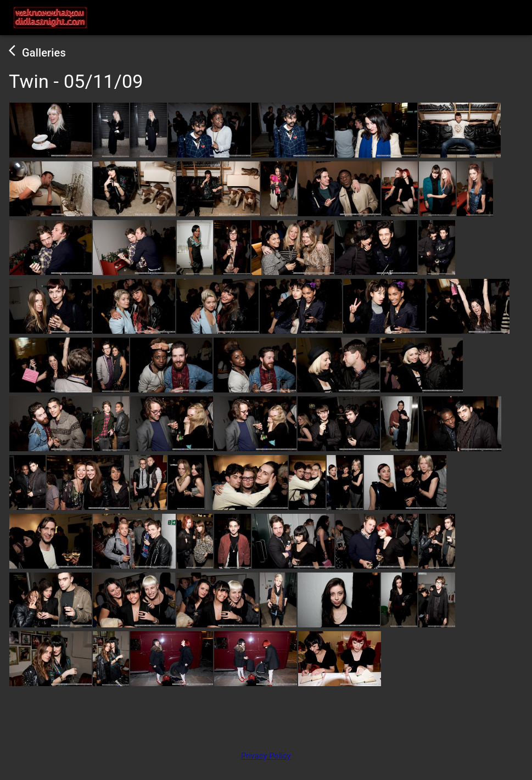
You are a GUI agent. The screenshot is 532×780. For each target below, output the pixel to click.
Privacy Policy (266, 756)
